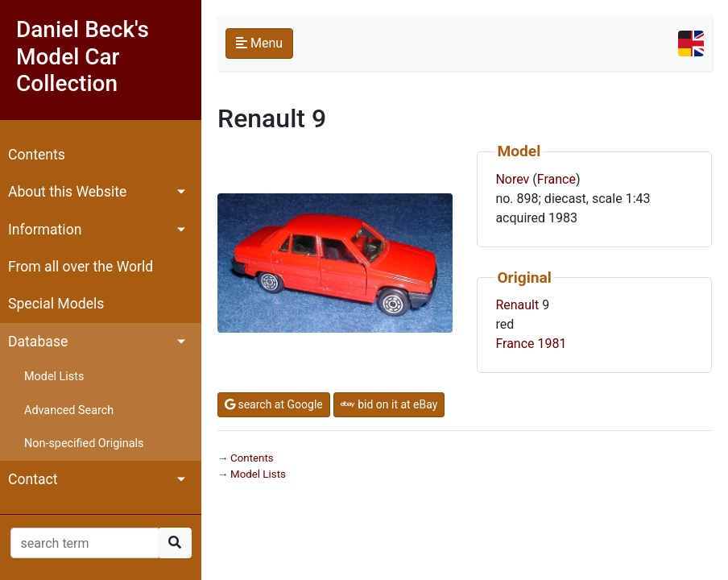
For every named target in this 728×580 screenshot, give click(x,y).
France (556, 179)
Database (38, 342)
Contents (37, 155)
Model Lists (54, 377)
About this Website (67, 192)
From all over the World (81, 267)
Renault (517, 305)
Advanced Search (69, 410)
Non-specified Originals (84, 443)
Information (45, 230)
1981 (552, 344)
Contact (33, 479)
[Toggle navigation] (691, 43)
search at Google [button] (274, 404)
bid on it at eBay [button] (389, 404)
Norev (512, 179)
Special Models (56, 304)
